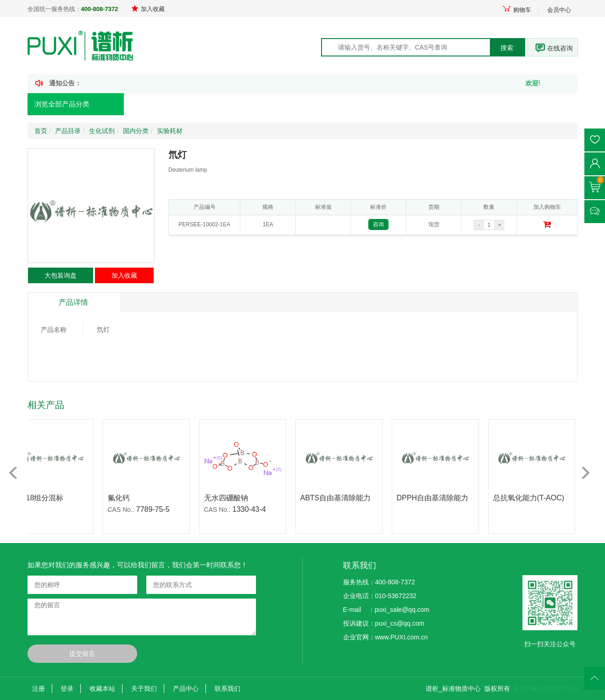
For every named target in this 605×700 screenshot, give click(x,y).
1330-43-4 (253, 509)
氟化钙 (122, 498)
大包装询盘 (61, 275)
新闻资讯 (277, 104)
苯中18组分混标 (41, 498)
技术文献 (344, 104)
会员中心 (559, 10)
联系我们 (228, 689)
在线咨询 (560, 48)
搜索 (507, 48)
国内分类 (136, 131)
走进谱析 (411, 104)
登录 (67, 689)
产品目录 (68, 131)
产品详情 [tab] (73, 302)
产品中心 (186, 689)
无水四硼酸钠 (229, 498)
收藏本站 (102, 689)
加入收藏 (148, 9)
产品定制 (210, 104)
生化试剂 (102, 131)
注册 (39, 689)
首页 (148, 104)
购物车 (516, 10)
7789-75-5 (156, 509)
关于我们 (144, 689)
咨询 (378, 224)
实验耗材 (170, 131)
